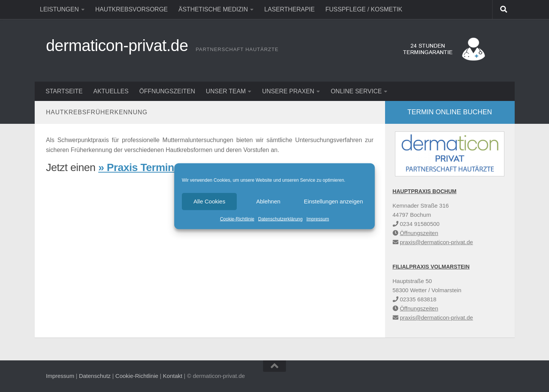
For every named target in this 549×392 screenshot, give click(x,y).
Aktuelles (111, 91)
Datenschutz (95, 376)
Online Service (356, 91)
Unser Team (226, 91)
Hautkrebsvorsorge (132, 9)
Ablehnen (268, 201)
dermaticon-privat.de (117, 46)
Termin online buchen (449, 112)
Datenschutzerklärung (280, 219)
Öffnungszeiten (167, 91)
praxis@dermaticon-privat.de (437, 242)
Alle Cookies (209, 201)
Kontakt (173, 376)
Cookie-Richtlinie (237, 219)
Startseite (64, 91)
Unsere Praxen (288, 91)
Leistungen (59, 9)
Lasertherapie (289, 9)
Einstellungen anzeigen (333, 201)
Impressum (318, 219)
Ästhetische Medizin (213, 9)
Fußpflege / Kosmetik (364, 9)
